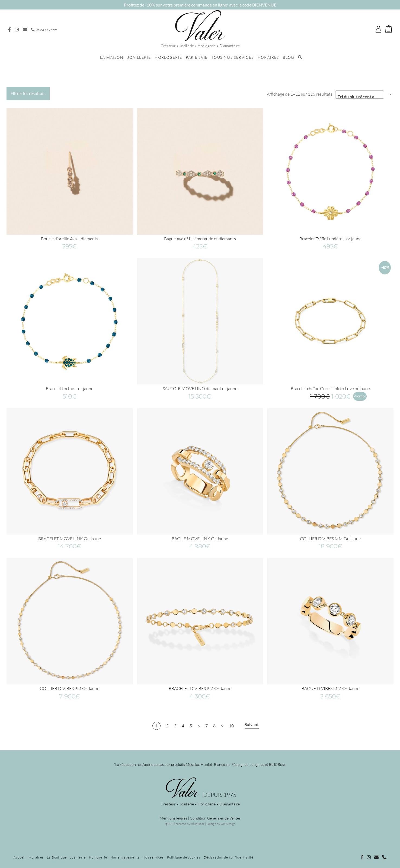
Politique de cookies (184, 857)
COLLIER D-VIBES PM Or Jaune (70, 688)
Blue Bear (198, 824)
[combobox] (360, 95)
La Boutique (57, 857)
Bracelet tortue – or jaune (70, 388)
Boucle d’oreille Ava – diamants (70, 239)
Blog (289, 57)
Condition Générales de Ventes (215, 818)
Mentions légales (173, 818)
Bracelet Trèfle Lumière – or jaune (330, 239)
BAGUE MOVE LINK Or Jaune (200, 539)
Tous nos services (233, 57)
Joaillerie (139, 57)
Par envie (197, 57)
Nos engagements (125, 857)
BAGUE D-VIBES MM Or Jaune (330, 688)
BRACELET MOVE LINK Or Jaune (70, 539)
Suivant (252, 724)
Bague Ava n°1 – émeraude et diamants (200, 239)
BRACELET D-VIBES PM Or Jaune (200, 688)
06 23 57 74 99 (44, 30)
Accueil (20, 857)
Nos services (153, 857)
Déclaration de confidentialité (229, 857)
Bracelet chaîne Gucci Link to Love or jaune (330, 388)
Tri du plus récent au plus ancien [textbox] (361, 97)
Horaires (268, 57)
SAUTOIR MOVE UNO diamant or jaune (200, 388)
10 (231, 726)
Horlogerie (168, 57)
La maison (112, 57)
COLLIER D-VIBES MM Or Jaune (330, 539)
